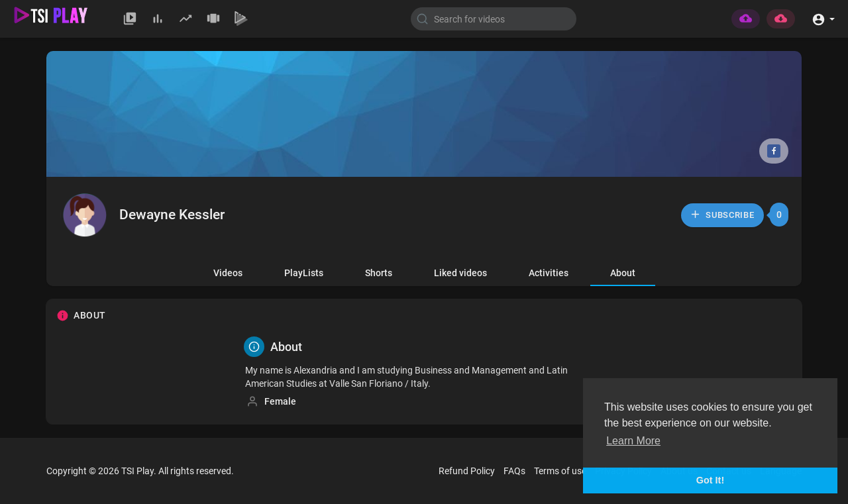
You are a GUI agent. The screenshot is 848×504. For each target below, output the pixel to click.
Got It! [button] (710, 480)
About (623, 273)
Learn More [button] (633, 441)
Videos (228, 273)
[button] (823, 18)
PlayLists (304, 273)
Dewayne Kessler (172, 215)
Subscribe (722, 214)
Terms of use (560, 471)
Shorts (379, 273)
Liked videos (460, 273)
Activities (549, 273)
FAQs (514, 471)
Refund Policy (467, 471)
